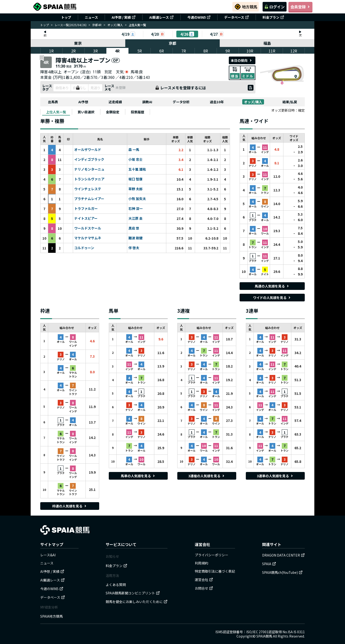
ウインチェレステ (88, 189)
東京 (78, 43)
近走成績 (115, 102)
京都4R (97, 25)
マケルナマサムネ (88, 238)
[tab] (56, 112)
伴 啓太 (134, 248)
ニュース (91, 17)
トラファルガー (86, 209)
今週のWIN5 (199, 17)
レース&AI (48, 555)
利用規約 (201, 563)
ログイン (275, 7)
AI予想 (83, 102)
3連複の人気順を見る (207, 476)
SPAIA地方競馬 (52, 616)
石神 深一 (135, 209)
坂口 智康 (135, 179)
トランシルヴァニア (89, 179)
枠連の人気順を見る (70, 506)
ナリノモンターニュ (89, 169)
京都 (172, 43)
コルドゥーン (84, 248)
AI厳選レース (161, 17)
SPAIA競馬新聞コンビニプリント (133, 593)
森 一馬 (134, 150)
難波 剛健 (135, 238)
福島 (267, 43)
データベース (237, 17)
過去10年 (217, 102)
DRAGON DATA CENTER (283, 555)
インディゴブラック (89, 160)
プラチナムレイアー (89, 199)
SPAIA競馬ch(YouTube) (282, 572)
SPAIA (269, 564)
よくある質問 (116, 585)
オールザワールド (88, 150)
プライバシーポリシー (212, 555)
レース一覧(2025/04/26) (71, 25)
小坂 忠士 (135, 160)
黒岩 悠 (134, 228)
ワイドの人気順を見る (272, 298)
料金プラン (273, 17)
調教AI (147, 102)
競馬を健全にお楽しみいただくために (137, 602)
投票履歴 (138, 112)
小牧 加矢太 (137, 199)
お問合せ (204, 588)
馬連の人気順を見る (272, 286)
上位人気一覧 (56, 112)
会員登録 (300, 7)
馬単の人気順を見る (138, 476)
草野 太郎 (135, 189)
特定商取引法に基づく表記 (215, 571)
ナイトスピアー (86, 218)
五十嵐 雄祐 (137, 169)
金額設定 (113, 112)
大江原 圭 (135, 218)
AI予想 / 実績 (124, 17)
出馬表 (53, 102)
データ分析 (181, 102)
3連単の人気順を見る (275, 476)
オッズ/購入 (115, 25)
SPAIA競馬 (264, 636)
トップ (66, 17)
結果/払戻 (290, 102)
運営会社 (204, 580)
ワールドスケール (88, 228)
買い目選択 (86, 112)
